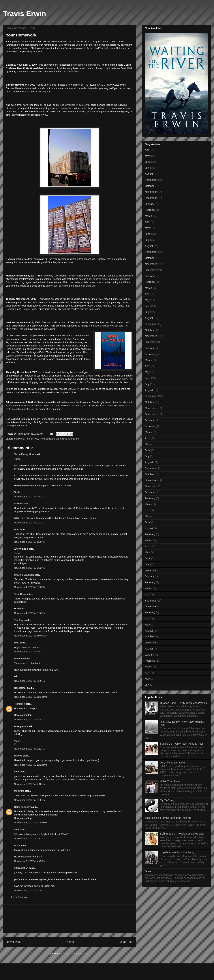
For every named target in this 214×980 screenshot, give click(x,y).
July (147, 168)
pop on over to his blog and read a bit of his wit (70, 286)
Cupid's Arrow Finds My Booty (177, 852)
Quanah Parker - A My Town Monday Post (184, 703)
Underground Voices (17, 426)
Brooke (18, 756)
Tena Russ (20, 594)
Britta (121, 306)
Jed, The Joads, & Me (172, 763)
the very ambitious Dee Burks (66, 406)
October (149, 186)
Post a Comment (19, 897)
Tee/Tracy (19, 704)
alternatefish (21, 868)
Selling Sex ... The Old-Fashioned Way (182, 834)
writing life (74, 439)
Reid (17, 530)
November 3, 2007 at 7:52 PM (30, 497)
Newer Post (13, 942)
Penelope (11, 309)
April (147, 150)
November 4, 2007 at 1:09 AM (30, 542)
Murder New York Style (36, 359)
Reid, (114, 306)
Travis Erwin (25, 14)
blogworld (19, 439)
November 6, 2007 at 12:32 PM (30, 697)
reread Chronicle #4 (67, 105)
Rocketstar (20, 688)
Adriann (19, 504)
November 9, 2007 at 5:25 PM (30, 891)
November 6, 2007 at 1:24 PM (30, 720)
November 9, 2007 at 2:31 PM (30, 838)
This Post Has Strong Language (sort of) (168, 818)
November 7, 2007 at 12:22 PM (30, 765)
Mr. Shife (19, 791)
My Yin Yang (167, 800)
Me (37, 439)
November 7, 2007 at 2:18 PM (30, 784)
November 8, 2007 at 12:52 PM (30, 823)
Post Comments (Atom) (77, 954)
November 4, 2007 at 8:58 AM (30, 587)
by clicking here (43, 92)
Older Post (126, 942)
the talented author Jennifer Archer (31, 406)
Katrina (106, 306)
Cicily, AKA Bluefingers (80, 389)
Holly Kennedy (22, 807)
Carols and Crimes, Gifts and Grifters (108, 382)
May (147, 156)
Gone (148, 871)
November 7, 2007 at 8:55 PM (30, 800)
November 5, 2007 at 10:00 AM (30, 636)
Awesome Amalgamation (86, 65)
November (151, 192)
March (148, 216)
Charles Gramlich (24, 575)
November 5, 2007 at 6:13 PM (30, 652)
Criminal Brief (54, 382)
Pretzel (25, 309)
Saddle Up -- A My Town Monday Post (182, 744)
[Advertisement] (70, 919)
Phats (17, 845)
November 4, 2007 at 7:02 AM (30, 568)
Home (70, 942)
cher (17, 772)
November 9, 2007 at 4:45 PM (30, 861)
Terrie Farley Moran (25, 454)
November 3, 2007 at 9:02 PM (30, 523)
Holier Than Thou (170, 781)
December (151, 198)
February (150, 210)
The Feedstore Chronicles (53, 439)
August (149, 174)
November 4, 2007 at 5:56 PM (30, 613)
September (151, 180)
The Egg (19, 620)
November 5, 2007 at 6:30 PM (30, 681)
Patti (127, 306)
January (149, 204)
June (148, 162)
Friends (30, 439)
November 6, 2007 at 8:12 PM (30, 749)
